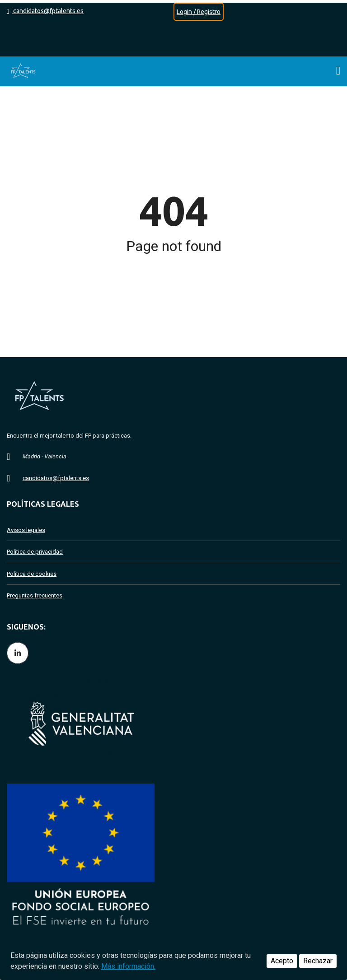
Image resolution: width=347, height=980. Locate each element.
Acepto (282, 961)
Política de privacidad (35, 552)
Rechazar (318, 961)
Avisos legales (26, 530)
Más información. (128, 966)
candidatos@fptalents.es (45, 11)
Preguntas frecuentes (35, 595)
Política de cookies (32, 574)
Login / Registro (199, 12)
